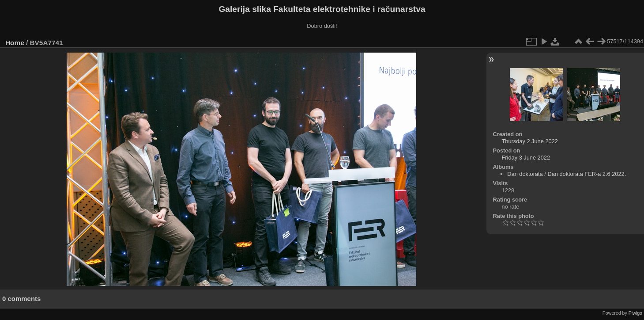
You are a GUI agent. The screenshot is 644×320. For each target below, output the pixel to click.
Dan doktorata (525, 174)
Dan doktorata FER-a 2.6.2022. (587, 174)
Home (15, 43)
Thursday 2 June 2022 (530, 141)
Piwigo (635, 313)
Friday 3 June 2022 (526, 158)
